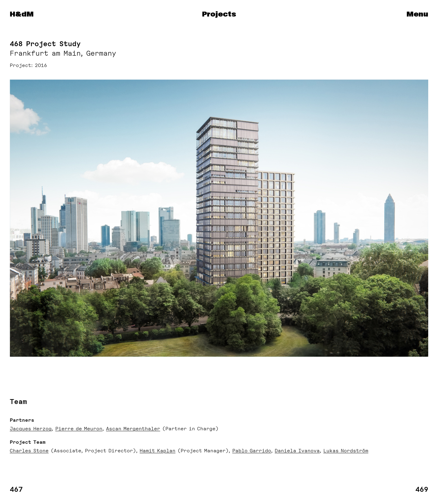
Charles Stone (29, 451)
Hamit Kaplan (158, 451)
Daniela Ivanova (297, 451)
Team (18, 402)
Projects (219, 14)
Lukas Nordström (346, 451)
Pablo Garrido (252, 451)
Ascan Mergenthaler (133, 429)
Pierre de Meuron (79, 429)
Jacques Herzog (31, 429)
